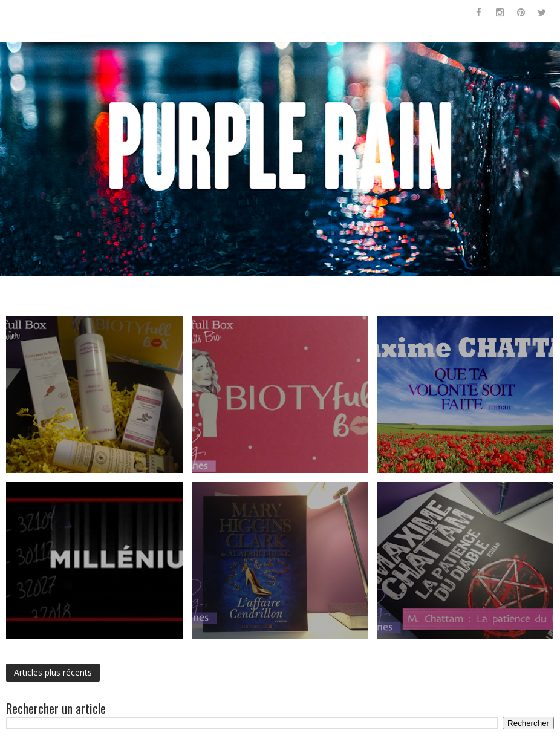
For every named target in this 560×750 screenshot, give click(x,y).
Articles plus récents (53, 672)
